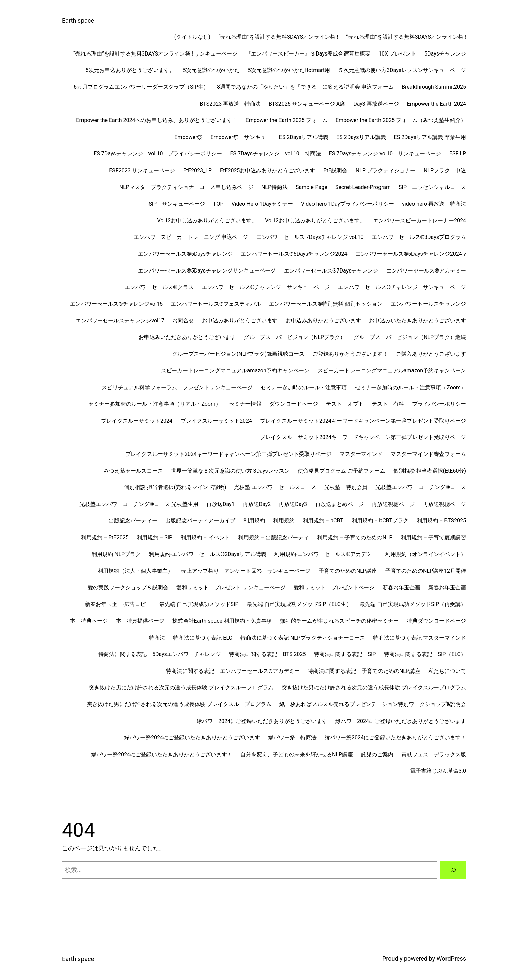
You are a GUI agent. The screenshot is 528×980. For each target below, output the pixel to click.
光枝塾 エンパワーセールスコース (275, 487)
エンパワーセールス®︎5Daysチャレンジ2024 (294, 254)
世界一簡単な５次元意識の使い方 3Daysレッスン (230, 471)
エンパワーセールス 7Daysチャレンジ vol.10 (310, 237)
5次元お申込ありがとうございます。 (130, 70)
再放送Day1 (221, 504)
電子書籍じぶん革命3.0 (438, 771)
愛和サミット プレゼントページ (334, 588)
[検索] (453, 870)
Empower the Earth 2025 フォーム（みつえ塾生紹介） (401, 120)
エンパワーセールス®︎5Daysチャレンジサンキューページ (207, 271)
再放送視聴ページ (393, 504)
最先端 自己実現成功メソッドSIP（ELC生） (299, 604)
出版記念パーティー (133, 521)
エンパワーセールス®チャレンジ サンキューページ (266, 287)
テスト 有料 (388, 404)
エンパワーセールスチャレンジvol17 (120, 320)
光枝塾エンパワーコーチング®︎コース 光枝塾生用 (139, 504)
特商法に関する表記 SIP (345, 654)
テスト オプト (345, 404)
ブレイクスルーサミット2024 (137, 421)
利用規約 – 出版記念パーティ (273, 537)
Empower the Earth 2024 (437, 104)
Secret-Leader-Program (363, 187)
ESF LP (458, 154)
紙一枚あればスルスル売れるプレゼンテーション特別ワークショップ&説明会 (373, 704)
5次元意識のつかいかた (211, 70)
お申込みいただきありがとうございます (418, 320)
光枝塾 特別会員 (346, 487)
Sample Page (311, 187)
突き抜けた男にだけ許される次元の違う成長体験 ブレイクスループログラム (181, 687)
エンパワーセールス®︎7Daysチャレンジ (331, 271)
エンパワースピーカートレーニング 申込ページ (191, 237)
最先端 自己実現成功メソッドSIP (199, 604)
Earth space (78, 20)
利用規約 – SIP (155, 537)
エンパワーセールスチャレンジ (428, 304)
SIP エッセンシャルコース (432, 187)
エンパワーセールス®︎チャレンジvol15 (116, 304)
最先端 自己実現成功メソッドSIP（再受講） (413, 604)
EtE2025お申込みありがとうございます (268, 170)
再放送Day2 (257, 504)
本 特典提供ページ (140, 621)
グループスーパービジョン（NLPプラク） (295, 337)
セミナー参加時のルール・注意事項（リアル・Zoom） (155, 404)
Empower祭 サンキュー (241, 137)
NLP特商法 (274, 187)
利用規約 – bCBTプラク (380, 521)
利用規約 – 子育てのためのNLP (355, 537)
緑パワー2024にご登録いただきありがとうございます (262, 721)
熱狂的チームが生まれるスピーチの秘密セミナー (339, 621)
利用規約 (254, 521)
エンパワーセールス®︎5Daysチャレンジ (185, 254)
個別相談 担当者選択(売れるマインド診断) (175, 487)
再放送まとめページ (339, 504)
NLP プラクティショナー (386, 170)
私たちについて (447, 671)
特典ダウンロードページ (436, 621)
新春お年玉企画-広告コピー (118, 604)
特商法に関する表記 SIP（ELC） (425, 654)
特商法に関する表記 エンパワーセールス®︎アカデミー (233, 671)
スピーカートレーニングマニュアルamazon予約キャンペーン (235, 371)
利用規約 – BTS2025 (441, 521)
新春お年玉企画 (401, 588)
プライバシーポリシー (439, 404)
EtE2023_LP (197, 170)
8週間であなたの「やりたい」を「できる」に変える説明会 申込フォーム (305, 87)
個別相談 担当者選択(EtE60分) (430, 471)
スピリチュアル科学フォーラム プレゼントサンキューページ (177, 387)
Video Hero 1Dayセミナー (262, 204)
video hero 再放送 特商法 (434, 204)
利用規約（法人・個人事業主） (135, 571)
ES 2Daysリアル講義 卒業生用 (430, 137)
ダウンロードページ (294, 404)
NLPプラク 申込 (445, 170)
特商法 (157, 638)
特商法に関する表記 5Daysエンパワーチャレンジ (160, 654)
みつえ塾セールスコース (133, 471)
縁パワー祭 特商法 (292, 738)
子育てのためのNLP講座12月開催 (426, 571)
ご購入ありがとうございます (431, 354)
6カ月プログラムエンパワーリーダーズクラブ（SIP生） (141, 87)
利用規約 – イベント (205, 537)
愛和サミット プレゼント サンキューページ (231, 588)
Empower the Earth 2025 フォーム (287, 120)
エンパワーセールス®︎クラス (159, 287)
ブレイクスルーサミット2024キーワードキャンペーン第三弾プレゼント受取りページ (363, 437)
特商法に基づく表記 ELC (203, 638)
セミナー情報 (245, 404)
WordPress (451, 959)
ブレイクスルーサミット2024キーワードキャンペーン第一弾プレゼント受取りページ (363, 421)
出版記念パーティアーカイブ (200, 521)
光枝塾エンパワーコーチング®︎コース (421, 487)
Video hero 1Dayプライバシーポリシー (348, 204)
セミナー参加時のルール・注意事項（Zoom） (410, 387)
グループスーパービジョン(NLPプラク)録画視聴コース (238, 354)
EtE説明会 (335, 170)
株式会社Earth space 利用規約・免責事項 (222, 621)
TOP (218, 204)
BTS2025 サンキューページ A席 (307, 104)
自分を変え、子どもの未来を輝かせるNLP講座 (297, 754)
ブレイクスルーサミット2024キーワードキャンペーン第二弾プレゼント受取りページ (228, 454)
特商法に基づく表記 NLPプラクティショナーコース (303, 638)
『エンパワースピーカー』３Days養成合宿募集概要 (308, 54)
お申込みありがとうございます (240, 320)
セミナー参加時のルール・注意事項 (304, 387)
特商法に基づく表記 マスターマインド (420, 638)
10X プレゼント (397, 54)
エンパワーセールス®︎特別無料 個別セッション (326, 304)
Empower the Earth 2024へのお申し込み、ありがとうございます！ (157, 120)
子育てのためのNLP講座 (348, 571)
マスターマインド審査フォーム (428, 454)
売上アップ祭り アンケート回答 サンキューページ (246, 571)
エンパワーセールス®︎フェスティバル (216, 304)
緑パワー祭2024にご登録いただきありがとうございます (192, 738)
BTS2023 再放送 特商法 (230, 104)
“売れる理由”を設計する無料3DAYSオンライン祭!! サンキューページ (156, 54)
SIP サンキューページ (177, 204)
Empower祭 (188, 137)
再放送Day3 (293, 504)
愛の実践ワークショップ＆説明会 (128, 588)
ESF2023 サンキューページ (142, 170)
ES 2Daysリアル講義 (304, 137)
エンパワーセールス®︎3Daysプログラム (419, 237)
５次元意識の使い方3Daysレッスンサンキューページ (402, 70)
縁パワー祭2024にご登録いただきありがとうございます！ (395, 738)
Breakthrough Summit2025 (434, 87)
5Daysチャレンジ (445, 54)
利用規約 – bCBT (323, 521)
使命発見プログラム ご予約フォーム (341, 471)
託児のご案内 (377, 754)
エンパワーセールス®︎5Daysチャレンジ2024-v (411, 254)
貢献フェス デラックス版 (434, 754)
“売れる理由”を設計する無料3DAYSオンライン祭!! (278, 37)
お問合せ (183, 320)
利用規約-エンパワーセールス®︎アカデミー (326, 554)
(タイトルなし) (192, 37)
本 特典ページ (89, 621)
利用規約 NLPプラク (116, 554)
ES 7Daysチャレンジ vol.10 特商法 (275, 154)
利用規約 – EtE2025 (105, 537)
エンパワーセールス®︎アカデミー (426, 271)
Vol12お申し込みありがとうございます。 (207, 221)
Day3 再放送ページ (376, 104)
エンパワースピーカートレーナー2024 (420, 221)
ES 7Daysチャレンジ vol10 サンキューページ (385, 154)
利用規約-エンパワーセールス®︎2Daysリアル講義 (208, 554)
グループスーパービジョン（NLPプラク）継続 (410, 337)
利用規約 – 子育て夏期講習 (433, 537)
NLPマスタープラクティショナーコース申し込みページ (186, 187)
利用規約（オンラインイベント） (426, 554)
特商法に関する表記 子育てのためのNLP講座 (364, 671)
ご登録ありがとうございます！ (350, 354)
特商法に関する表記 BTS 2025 (268, 654)
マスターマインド (361, 454)
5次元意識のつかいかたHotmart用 (289, 70)
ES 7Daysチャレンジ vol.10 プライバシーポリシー (158, 154)
